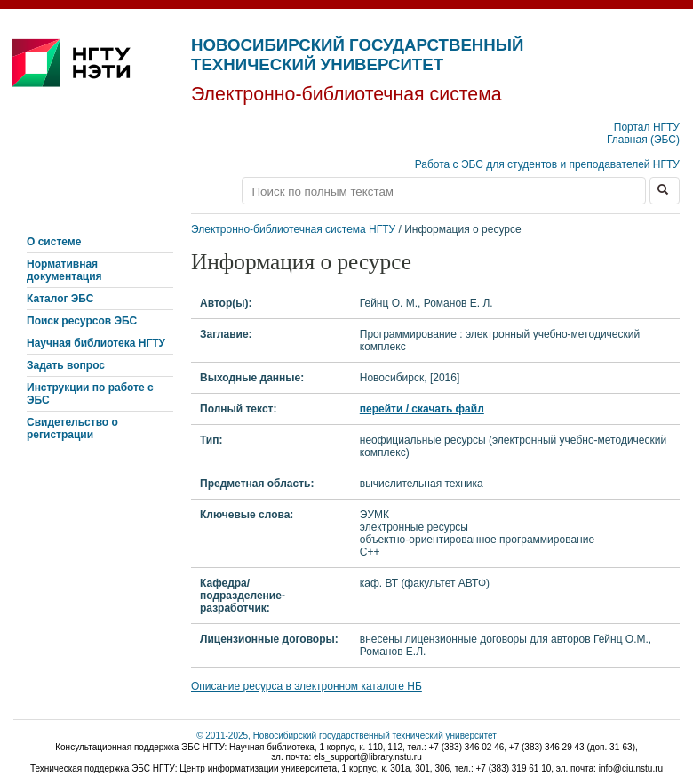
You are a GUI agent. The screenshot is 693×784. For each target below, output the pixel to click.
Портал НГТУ (647, 127)
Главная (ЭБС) (643, 140)
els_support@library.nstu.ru (368, 757)
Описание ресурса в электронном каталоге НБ (307, 686)
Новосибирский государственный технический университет (357, 55)
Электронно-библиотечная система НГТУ (293, 229)
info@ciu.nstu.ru (631, 768)
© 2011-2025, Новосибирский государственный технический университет (346, 736)
